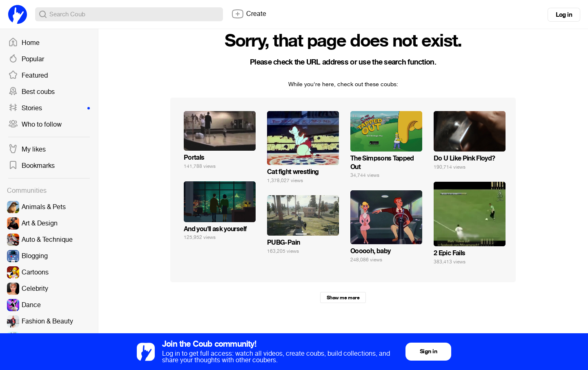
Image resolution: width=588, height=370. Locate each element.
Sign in (428, 351)
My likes (27, 149)
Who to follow (35, 125)
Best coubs (31, 92)
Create (249, 14)
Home (24, 43)
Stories (49, 108)
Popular (26, 59)
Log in (564, 15)
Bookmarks (31, 166)
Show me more (343, 298)
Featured (28, 76)
